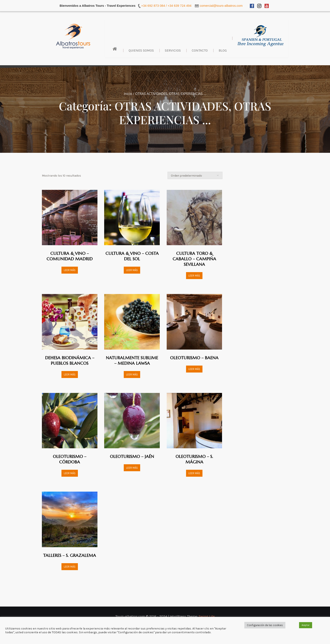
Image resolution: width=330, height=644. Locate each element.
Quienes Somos (141, 50)
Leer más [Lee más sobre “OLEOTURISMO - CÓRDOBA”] (70, 473)
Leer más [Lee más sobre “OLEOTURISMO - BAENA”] (194, 369)
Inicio (128, 94)
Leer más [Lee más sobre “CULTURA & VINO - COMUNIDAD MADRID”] (70, 270)
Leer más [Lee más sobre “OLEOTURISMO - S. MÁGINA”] (194, 473)
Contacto (200, 50)
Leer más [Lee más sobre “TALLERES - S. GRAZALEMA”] (70, 567)
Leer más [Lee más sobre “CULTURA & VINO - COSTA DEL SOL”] (132, 270)
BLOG (223, 50)
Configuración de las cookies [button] (265, 625)
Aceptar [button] (306, 625)
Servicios (173, 50)
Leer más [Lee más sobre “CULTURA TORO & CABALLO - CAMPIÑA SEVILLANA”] (194, 276)
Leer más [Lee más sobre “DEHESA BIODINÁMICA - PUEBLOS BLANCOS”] (70, 375)
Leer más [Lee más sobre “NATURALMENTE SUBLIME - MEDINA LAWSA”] (132, 375)
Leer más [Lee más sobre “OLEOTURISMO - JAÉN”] (132, 468)
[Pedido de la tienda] (195, 175)
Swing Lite (207, 616)
